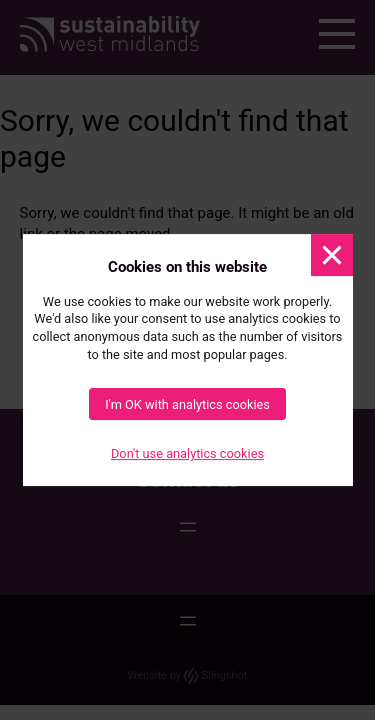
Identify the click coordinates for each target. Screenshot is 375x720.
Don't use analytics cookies (187, 454)
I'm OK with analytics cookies (187, 404)
